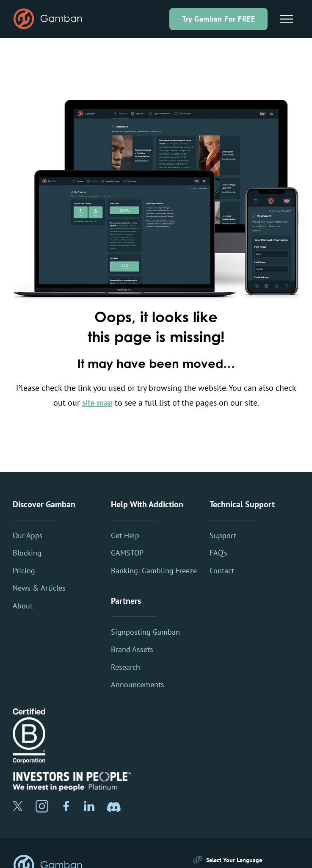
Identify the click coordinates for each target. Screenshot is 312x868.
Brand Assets (132, 649)
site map (97, 403)
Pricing (24, 571)
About (23, 606)
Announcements (138, 684)
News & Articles (39, 588)
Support (223, 535)
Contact (222, 571)
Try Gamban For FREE (218, 19)
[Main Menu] (287, 19)
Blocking (27, 553)
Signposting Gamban (145, 632)
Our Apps (28, 535)
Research (126, 667)
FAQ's (218, 553)
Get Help (125, 535)
